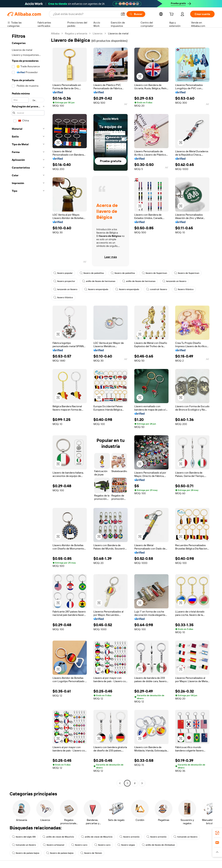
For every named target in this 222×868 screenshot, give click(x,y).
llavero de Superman (154, 273)
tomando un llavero (185, 837)
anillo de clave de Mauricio (58, 837)
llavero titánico (184, 289)
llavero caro (79, 845)
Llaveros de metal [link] (118, 33)
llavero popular (63, 273)
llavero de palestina (92, 273)
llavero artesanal (54, 845)
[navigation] (28, 409)
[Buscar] (136, 14)
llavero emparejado (96, 289)
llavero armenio (129, 837)
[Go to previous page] (120, 783)
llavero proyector (64, 281)
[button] (123, 14)
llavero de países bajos (26, 853)
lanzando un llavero (174, 281)
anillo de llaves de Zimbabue (158, 845)
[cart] (172, 15)
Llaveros (98, 33)
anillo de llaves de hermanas (99, 281)
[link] (217, 833)
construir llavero (157, 289)
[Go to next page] (142, 783)
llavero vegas (126, 845)
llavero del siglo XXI (24, 837)
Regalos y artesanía (76, 33)
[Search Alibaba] (85, 14)
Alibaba (55, 33)
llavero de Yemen (91, 853)
